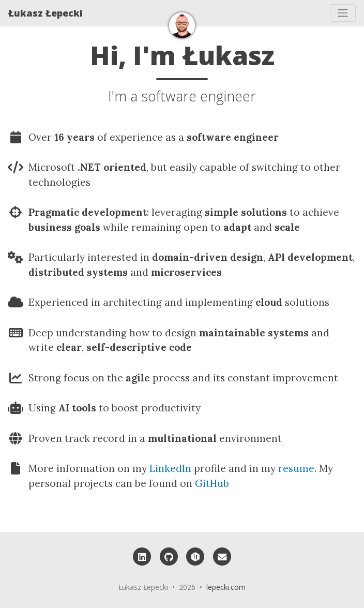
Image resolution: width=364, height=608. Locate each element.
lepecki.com (226, 587)
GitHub (212, 483)
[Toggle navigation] (343, 13)
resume (296, 468)
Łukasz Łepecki (45, 13)
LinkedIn (170, 468)
